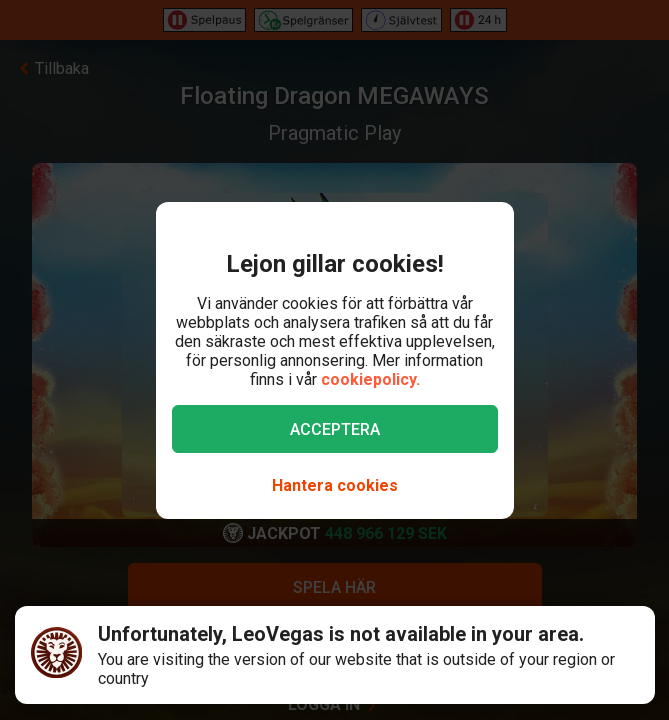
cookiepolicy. (370, 379)
